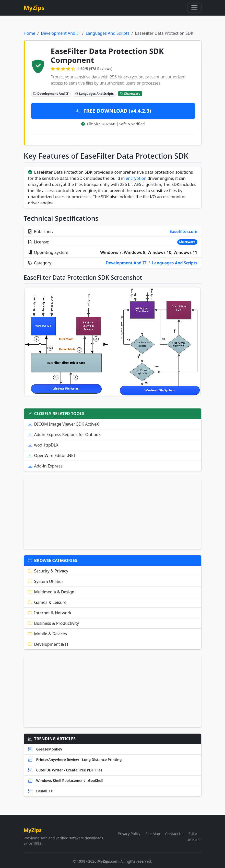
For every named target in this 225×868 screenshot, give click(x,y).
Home (30, 33)
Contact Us (174, 834)
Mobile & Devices (48, 634)
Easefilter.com (183, 231)
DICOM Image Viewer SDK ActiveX (64, 424)
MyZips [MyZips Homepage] (34, 8)
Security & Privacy (48, 571)
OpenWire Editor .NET (52, 455)
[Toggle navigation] (194, 8)
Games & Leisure (47, 602)
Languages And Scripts (107, 33)
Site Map (153, 834)
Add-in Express (45, 466)
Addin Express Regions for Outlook (64, 435)
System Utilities (46, 581)
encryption (136, 178)
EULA (193, 834)
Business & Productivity (54, 623)
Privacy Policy (129, 834)
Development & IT (48, 644)
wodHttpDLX (43, 445)
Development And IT (60, 33)
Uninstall (194, 840)
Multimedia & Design (51, 592)
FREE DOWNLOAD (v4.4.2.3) (113, 111)
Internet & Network (50, 613)
